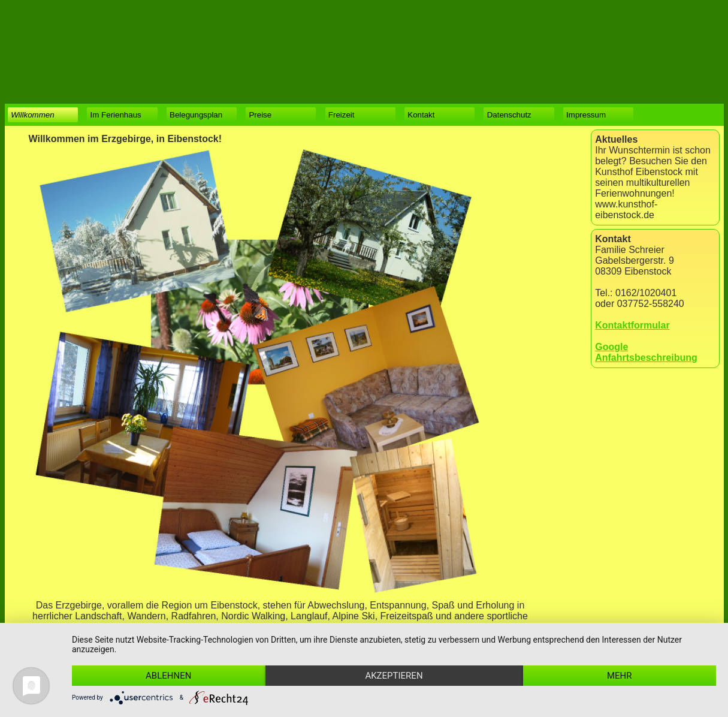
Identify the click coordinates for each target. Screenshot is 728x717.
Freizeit (342, 115)
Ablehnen (168, 676)
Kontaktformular (632, 325)
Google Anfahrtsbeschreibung (646, 352)
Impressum (586, 115)
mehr (620, 676)
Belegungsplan (196, 115)
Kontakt (421, 115)
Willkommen (32, 115)
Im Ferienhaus (116, 115)
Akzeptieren (394, 676)
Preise (260, 115)
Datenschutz (509, 115)
